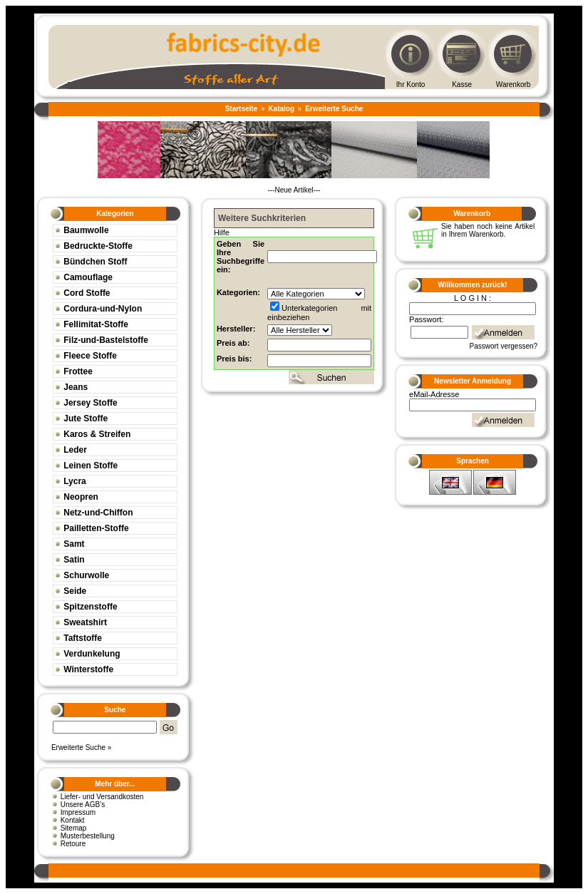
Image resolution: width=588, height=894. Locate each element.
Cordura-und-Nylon (103, 309)
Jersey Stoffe (90, 403)
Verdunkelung (92, 654)
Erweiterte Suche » (82, 747)
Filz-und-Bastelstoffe (106, 340)
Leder (75, 450)
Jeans (76, 387)
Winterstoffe (88, 669)
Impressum (78, 812)
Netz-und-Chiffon (98, 513)
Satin (74, 560)
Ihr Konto (411, 84)
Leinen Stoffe (91, 466)
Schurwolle (86, 575)
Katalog (281, 109)
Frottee (78, 371)
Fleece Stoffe (90, 356)
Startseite (242, 109)
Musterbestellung (88, 836)
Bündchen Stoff (95, 262)
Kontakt (73, 820)
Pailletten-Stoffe (96, 528)
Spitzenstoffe (90, 607)
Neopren (81, 497)
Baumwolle (86, 230)
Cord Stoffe (87, 293)
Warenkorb (514, 84)
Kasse (462, 84)
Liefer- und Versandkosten (102, 797)
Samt (74, 544)
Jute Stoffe (86, 418)
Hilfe (222, 232)
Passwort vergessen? (504, 346)
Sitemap (74, 828)
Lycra (75, 481)
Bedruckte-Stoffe (98, 246)
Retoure (73, 844)
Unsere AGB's (83, 805)
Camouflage (88, 277)
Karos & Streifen (97, 434)
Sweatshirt (85, 622)
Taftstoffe (83, 638)
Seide (75, 591)
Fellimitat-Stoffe (96, 324)
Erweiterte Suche (334, 109)
